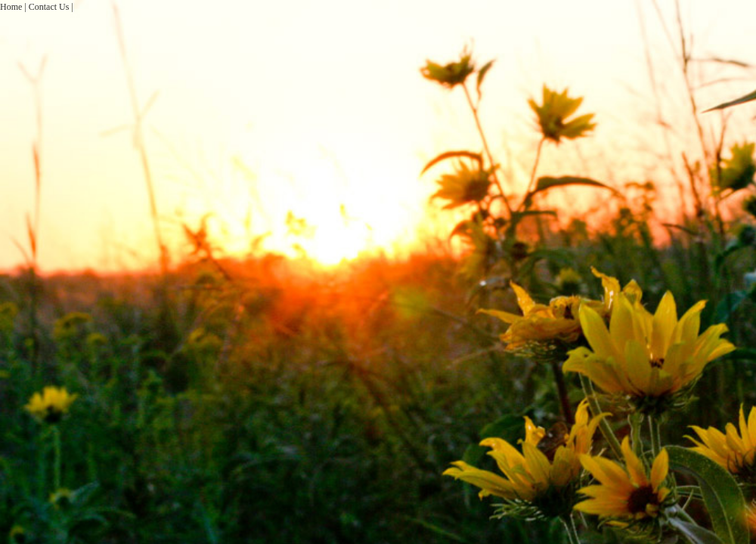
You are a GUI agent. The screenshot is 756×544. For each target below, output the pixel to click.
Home (11, 7)
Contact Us (49, 7)
